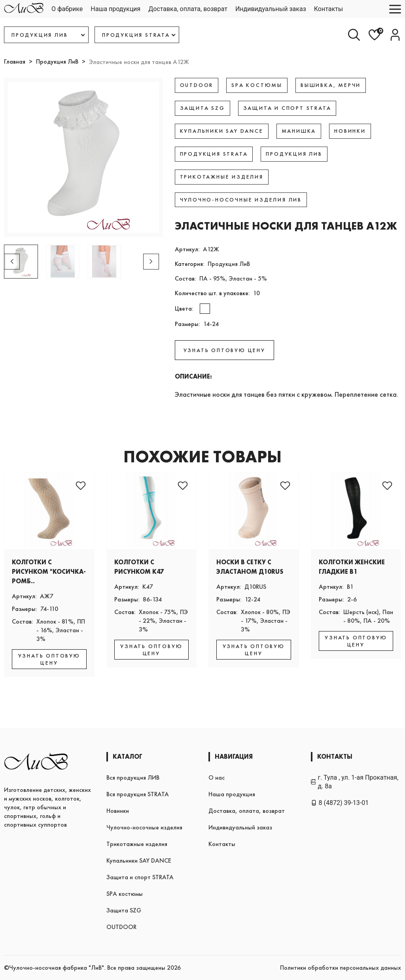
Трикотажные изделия (137, 844)
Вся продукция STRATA (138, 794)
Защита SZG (124, 910)
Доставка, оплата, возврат (188, 9)
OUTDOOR (121, 927)
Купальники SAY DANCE (139, 860)
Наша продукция (115, 9)
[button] (151, 262)
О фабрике (67, 9)
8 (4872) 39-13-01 (340, 803)
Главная (15, 61)
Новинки (118, 811)
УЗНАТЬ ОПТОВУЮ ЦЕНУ (224, 350)
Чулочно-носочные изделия (144, 827)
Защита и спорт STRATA (140, 877)
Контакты (328, 9)
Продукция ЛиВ (57, 61)
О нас (217, 777)
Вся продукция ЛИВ (133, 777)
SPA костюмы (125, 894)
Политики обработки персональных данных (341, 968)
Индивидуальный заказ (271, 9)
